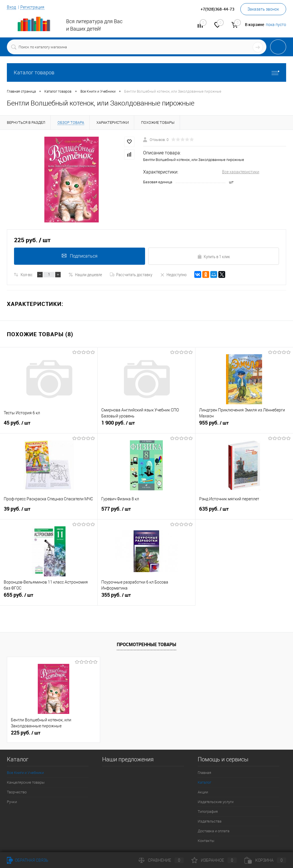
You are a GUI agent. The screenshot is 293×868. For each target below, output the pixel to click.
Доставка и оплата (214, 831)
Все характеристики (241, 172)
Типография (208, 812)
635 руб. (244, 511)
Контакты (206, 841)
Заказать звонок (263, 9)
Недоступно (173, 274)
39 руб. (49, 511)
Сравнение (161, 860)
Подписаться (79, 256)
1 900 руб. (146, 425)
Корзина (265, 860)
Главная (204, 773)
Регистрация (32, 7)
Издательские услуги (216, 802)
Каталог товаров (146, 72)
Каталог (204, 782)
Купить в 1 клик (214, 256)
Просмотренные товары (146, 644)
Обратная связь (28, 860)
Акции (203, 792)
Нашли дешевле (85, 274)
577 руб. (146, 511)
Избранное (214, 860)
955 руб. (244, 425)
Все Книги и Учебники (25, 773)
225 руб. (26, 733)
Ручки (12, 802)
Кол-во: (27, 274)
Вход (11, 7)
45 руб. (49, 425)
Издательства (210, 821)
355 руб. (146, 598)
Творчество (17, 792)
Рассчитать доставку (131, 274)
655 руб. (49, 598)
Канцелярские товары (26, 782)
